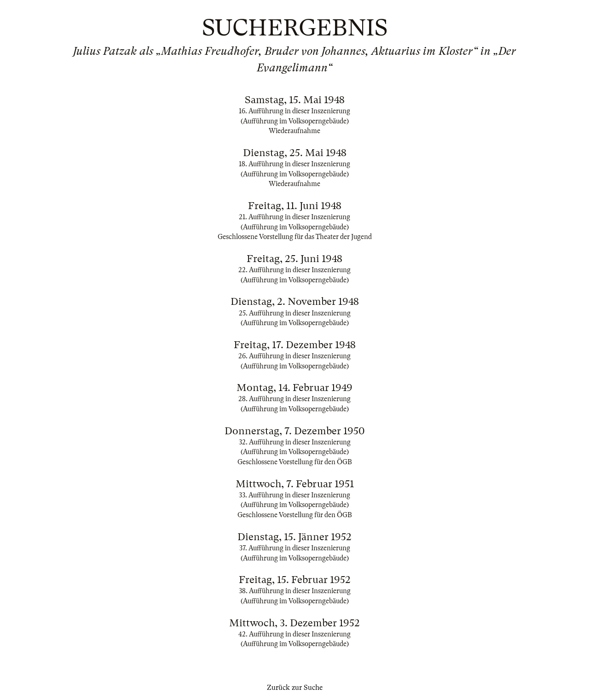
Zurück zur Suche (295, 688)
